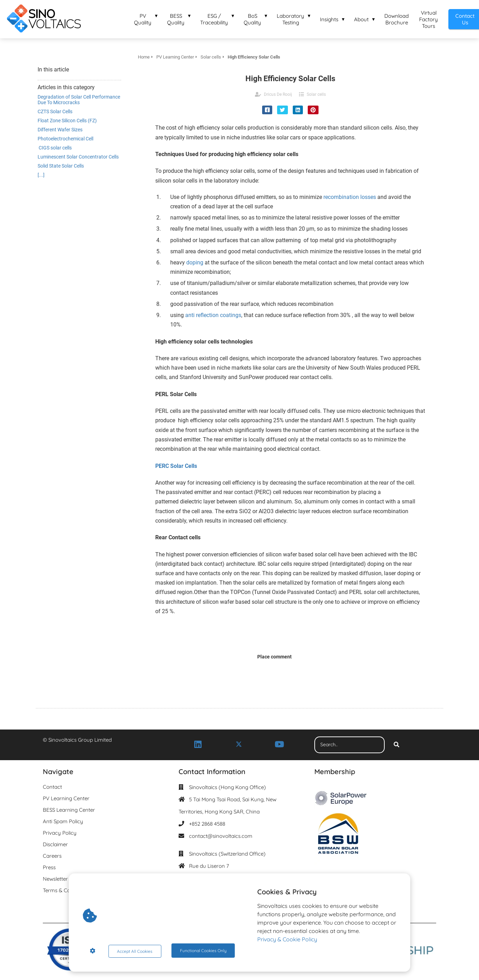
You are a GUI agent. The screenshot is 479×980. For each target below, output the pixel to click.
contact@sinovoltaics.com (221, 836)
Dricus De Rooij (278, 94)
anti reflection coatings (213, 315)
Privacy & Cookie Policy (287, 941)
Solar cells (316, 94)
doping (194, 263)
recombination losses (350, 197)
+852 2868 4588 (207, 824)
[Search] (396, 745)
